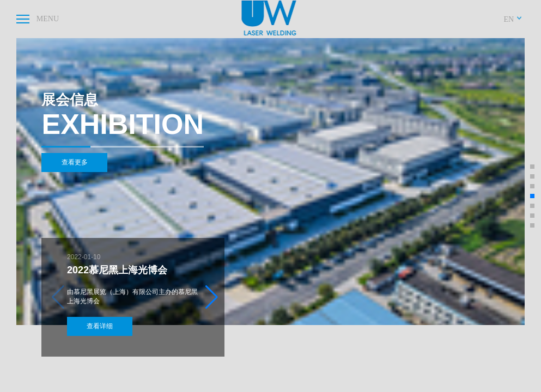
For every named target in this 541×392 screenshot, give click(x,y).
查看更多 (80, 164)
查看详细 (105, 325)
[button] (212, 296)
